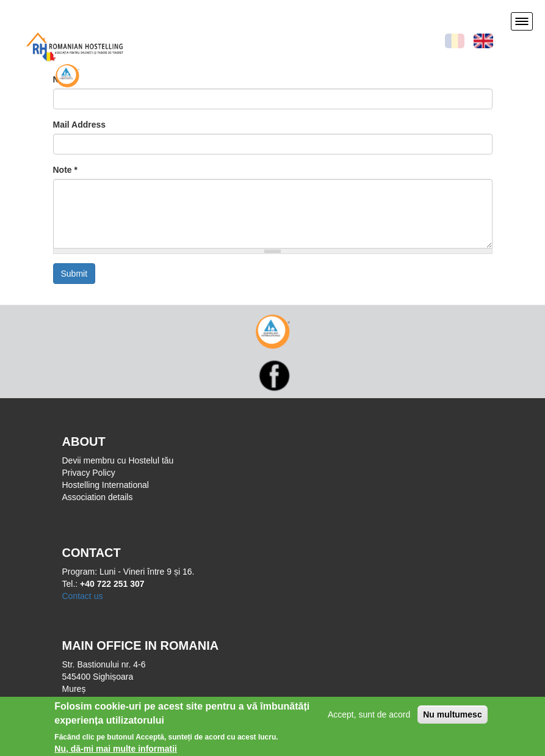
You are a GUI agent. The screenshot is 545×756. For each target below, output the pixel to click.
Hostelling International (106, 485)
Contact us (83, 596)
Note (65, 170)
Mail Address (80, 125)
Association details (98, 497)
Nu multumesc (452, 718)
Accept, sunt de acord (369, 718)
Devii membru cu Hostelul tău (118, 460)
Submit (74, 274)
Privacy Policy (89, 473)
